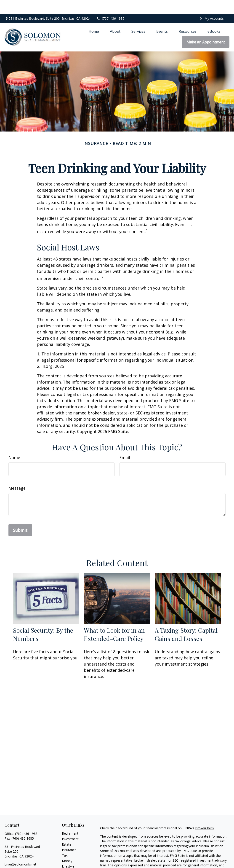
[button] (94, 17)
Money (67, 847)
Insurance (69, 836)
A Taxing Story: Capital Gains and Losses (186, 621)
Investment (70, 825)
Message (17, 474)
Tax (65, 842)
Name (14, 444)
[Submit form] (20, 516)
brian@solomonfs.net (20, 851)
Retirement (70, 820)
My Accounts (212, 5)
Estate (67, 831)
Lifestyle (68, 853)
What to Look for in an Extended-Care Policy (114, 621)
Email (125, 444)
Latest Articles (72, 858)
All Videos (69, 864)
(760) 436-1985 (110, 5)
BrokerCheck (205, 814)
